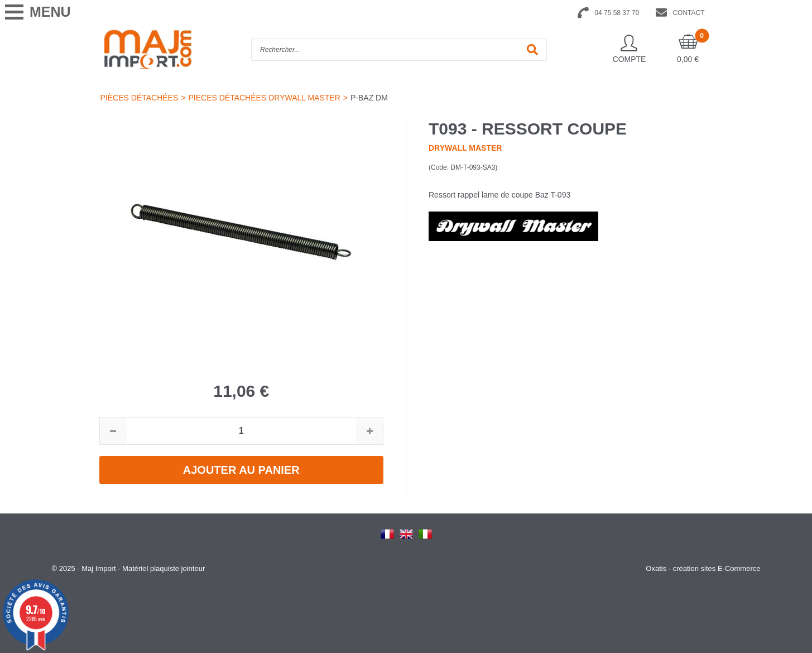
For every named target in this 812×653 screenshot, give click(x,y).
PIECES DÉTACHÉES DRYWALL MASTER (264, 98)
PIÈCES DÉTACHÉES (140, 98)
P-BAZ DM (369, 98)
